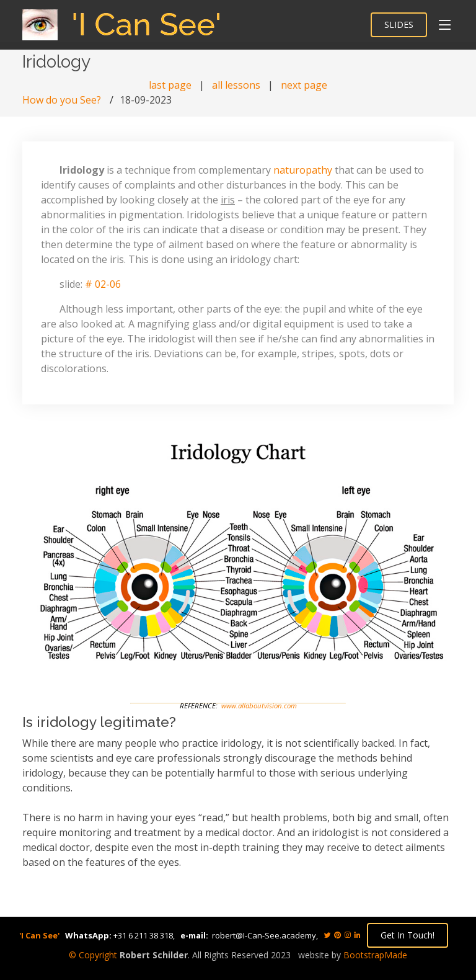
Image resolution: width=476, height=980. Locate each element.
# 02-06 (103, 284)
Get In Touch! (408, 935)
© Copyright (93, 955)
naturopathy (303, 170)
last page (170, 85)
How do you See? (62, 100)
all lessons (236, 85)
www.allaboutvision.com (259, 706)
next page (304, 85)
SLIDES (399, 24)
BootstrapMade (375, 955)
